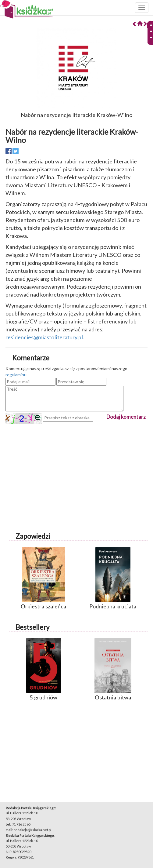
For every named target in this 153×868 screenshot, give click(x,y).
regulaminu (16, 375)
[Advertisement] (76, 467)
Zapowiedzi (33, 536)
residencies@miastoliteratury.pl (44, 337)
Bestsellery (32, 627)
